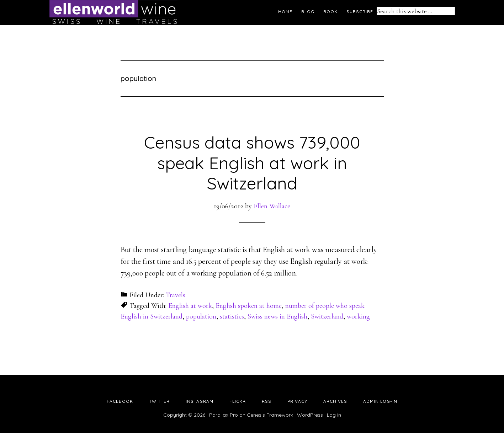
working (358, 316)
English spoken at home (249, 306)
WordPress (310, 415)
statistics (232, 316)
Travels (176, 295)
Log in (334, 415)
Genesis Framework (270, 415)
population (201, 316)
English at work (190, 306)
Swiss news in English (277, 316)
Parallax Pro (224, 415)
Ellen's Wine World (113, 12)
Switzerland (327, 316)
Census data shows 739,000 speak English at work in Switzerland (252, 163)
